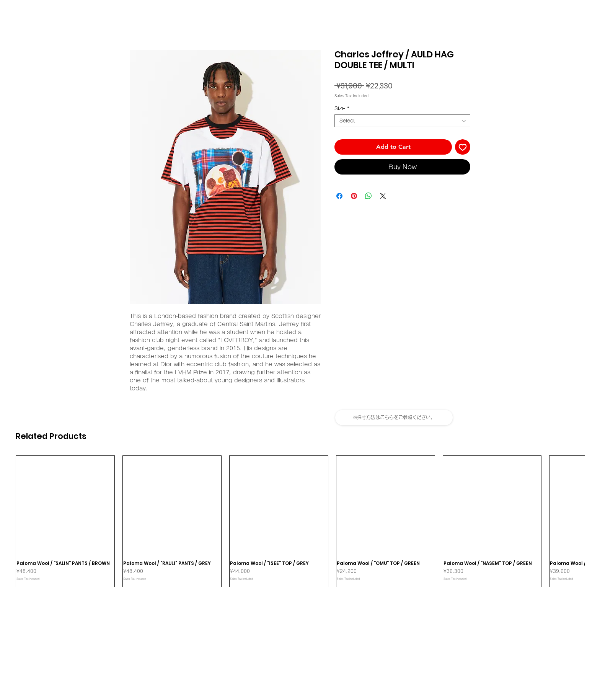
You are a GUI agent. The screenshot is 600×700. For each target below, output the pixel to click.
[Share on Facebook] (339, 196)
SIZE (342, 108)
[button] (394, 418)
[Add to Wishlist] (463, 147)
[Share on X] (383, 196)
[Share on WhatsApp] (368, 196)
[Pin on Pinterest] (354, 196)
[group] (300, 521)
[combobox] (402, 121)
